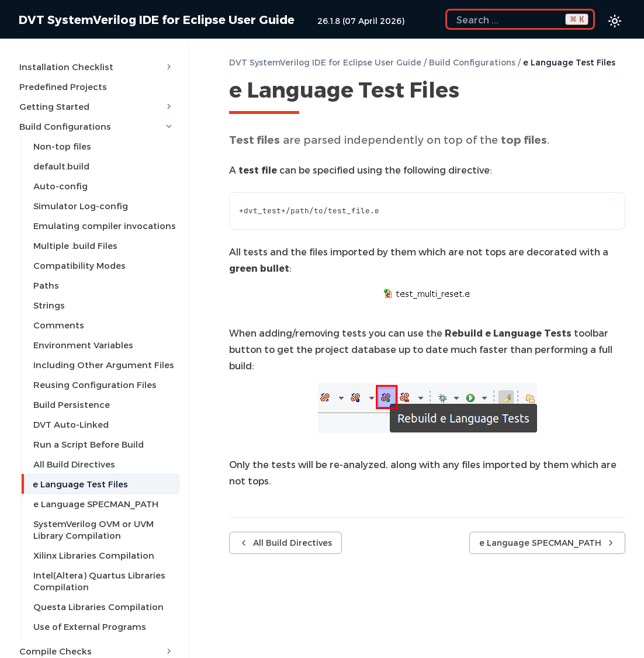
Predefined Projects (63, 86)
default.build (61, 166)
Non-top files (62, 146)
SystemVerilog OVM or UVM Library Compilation (94, 529)
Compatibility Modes (79, 265)
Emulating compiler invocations (105, 226)
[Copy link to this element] (472, 92)
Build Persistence (72, 404)
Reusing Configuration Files (95, 385)
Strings (49, 305)
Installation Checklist (97, 67)
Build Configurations (97, 126)
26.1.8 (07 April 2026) (361, 21)
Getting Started (97, 106)
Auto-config (60, 186)
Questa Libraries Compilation (98, 607)
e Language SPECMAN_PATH (96, 504)
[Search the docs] (520, 19)
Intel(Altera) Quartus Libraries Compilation (99, 581)
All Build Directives (74, 464)
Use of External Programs (90, 626)
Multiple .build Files (75, 245)
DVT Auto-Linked (71, 424)
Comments (59, 325)
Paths (46, 285)
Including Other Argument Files (104, 365)
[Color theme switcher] (615, 21)
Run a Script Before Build (89, 444)
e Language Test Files (80, 484)
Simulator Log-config (81, 206)
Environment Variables (83, 345)
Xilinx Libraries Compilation (94, 555)
